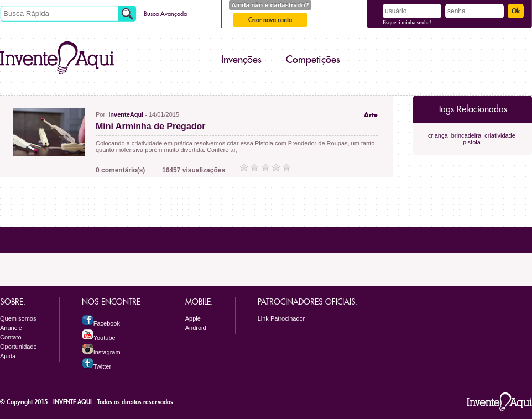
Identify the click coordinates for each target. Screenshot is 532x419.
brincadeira (466, 135)
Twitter (97, 366)
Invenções (241, 59)
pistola (472, 142)
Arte (371, 115)
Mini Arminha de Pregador (151, 126)
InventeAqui (126, 114)
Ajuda (8, 356)
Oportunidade (19, 347)
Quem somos (18, 318)
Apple (193, 318)
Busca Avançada (165, 14)
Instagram (101, 352)
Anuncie (11, 328)
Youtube (99, 338)
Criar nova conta (270, 20)
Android (196, 328)
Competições (313, 59)
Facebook (101, 323)
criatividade (500, 135)
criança (438, 135)
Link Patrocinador (281, 318)
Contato (11, 337)
